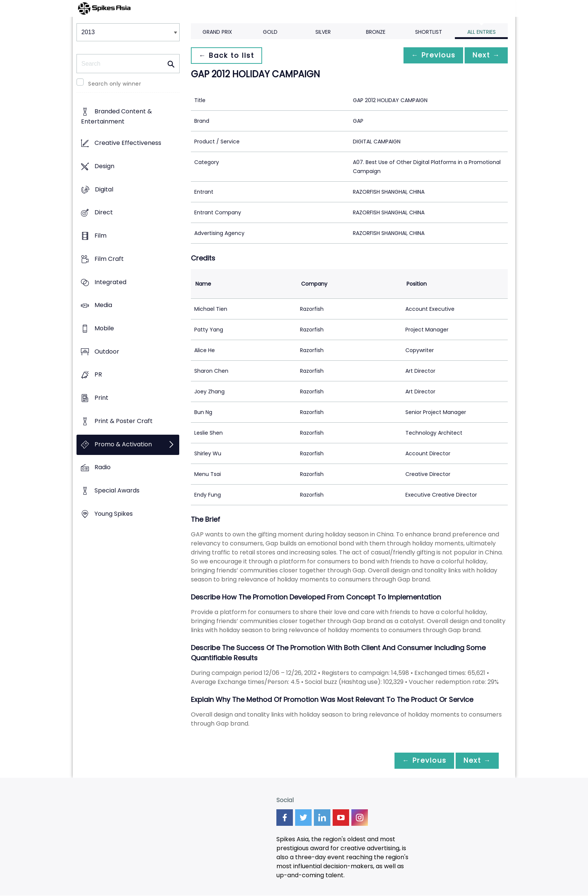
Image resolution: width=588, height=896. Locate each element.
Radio (103, 468)
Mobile (104, 328)
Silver (323, 32)
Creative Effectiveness (128, 143)
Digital (104, 189)
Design (104, 166)
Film (100, 236)
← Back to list (228, 55)
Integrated (110, 282)
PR (98, 375)
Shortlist (429, 32)
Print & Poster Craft (124, 421)
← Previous (429, 55)
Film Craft (109, 259)
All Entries (481, 32)
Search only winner (115, 84)
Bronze (376, 32)
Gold (270, 32)
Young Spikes (114, 514)
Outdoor (107, 352)
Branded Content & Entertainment (116, 117)
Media (103, 305)
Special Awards (117, 491)
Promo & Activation (123, 444)
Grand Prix (217, 32)
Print (101, 398)
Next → (485, 55)
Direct (104, 213)
